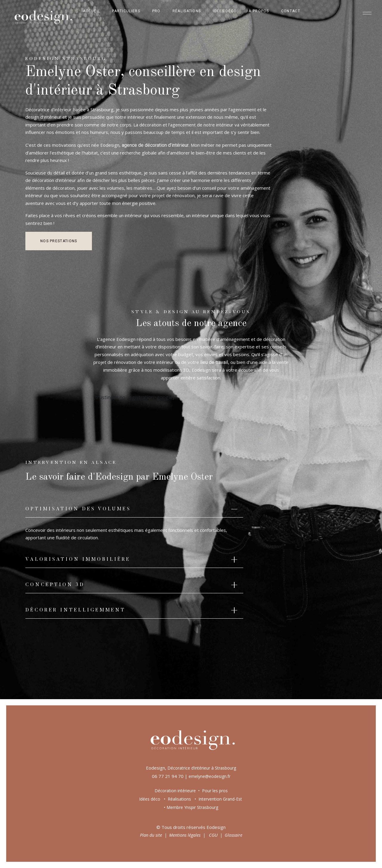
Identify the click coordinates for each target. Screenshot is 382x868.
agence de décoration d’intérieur (155, 145)
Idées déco (225, 11)
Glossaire (234, 835)
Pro (156, 11)
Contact (291, 11)
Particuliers (126, 11)
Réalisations (187, 11)
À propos (259, 11)
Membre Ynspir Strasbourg (192, 807)
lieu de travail (214, 362)
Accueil (91, 11)
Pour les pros (214, 791)
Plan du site (151, 835)
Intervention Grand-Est (220, 799)
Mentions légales (185, 835)
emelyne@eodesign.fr (210, 776)
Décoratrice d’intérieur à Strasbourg (202, 768)
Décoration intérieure (175, 791)
